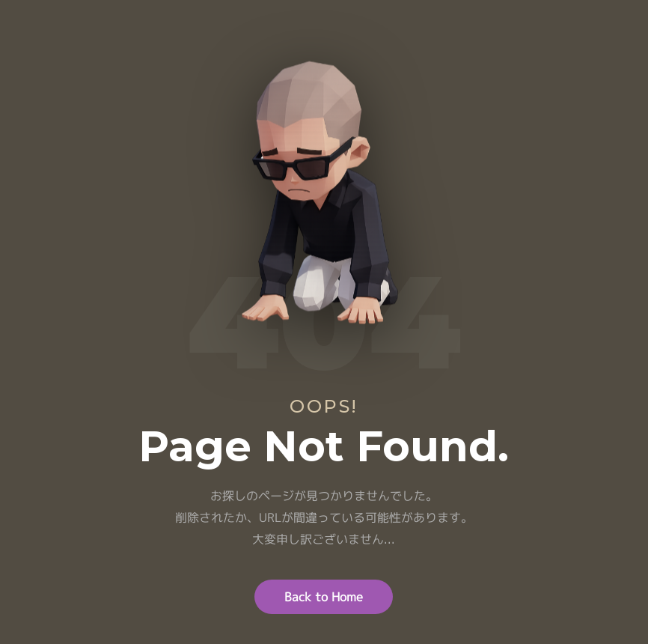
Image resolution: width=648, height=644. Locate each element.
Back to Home (324, 597)
